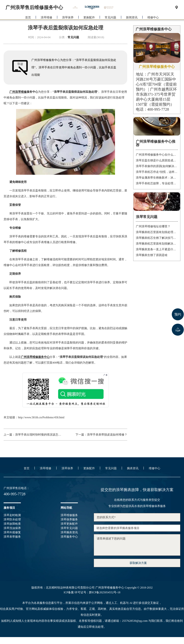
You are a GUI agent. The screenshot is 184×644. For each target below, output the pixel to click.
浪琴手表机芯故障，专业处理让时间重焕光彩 (157, 183)
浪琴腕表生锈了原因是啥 (152, 255)
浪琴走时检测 (12, 515)
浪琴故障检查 (12, 524)
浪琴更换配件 (69, 524)
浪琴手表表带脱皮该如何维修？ (107, 435)
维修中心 (153, 26)
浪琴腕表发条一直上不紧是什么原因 (157, 249)
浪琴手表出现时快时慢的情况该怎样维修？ (42, 435)
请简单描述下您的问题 (137, 545)
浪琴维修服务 (69, 515)
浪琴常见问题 (69, 528)
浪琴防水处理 (12, 519)
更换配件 (89, 26)
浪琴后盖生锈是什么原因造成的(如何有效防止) (157, 160)
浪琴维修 (46, 26)
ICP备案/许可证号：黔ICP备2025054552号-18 (92, 592)
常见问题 (110, 26)
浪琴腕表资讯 (69, 532)
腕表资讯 (133, 468)
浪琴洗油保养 (12, 528)
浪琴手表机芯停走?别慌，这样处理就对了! (157, 172)
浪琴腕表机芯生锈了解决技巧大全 (157, 238)
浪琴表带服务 (12, 537)
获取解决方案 (138, 563)
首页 (28, 26)
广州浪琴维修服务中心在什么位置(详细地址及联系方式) (157, 155)
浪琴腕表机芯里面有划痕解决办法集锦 (157, 244)
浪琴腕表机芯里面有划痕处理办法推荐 (157, 232)
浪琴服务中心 (69, 537)
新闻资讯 (132, 26)
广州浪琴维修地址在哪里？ (153, 226)
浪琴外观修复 (12, 532)
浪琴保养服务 (69, 519)
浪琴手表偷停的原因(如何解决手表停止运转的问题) (157, 166)
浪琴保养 (68, 26)
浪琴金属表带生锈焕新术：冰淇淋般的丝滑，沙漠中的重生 (157, 178)
